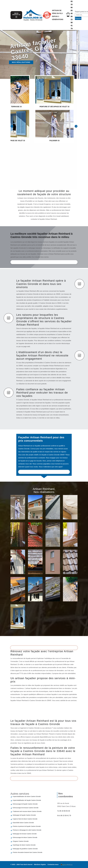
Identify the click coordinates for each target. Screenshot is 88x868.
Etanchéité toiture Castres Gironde (23, 823)
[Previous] (12, 126)
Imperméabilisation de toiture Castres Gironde (27, 796)
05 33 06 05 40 (72, 7)
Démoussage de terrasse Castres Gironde (26, 808)
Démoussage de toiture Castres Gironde (25, 837)
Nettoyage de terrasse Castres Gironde (25, 834)
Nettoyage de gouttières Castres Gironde (25, 849)
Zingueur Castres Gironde (21, 841)
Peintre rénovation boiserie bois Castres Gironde (28, 852)
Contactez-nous (53, 864)
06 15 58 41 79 (72, 22)
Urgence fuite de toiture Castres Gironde (25, 819)
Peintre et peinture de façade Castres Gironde (27, 826)
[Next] (76, 126)
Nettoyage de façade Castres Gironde (24, 815)
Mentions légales (40, 864)
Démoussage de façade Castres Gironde (25, 804)
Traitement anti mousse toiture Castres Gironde (27, 811)
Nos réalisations (21, 62)
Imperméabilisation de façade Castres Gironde (27, 800)
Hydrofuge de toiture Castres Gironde (24, 845)
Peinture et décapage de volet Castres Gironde (27, 830)
